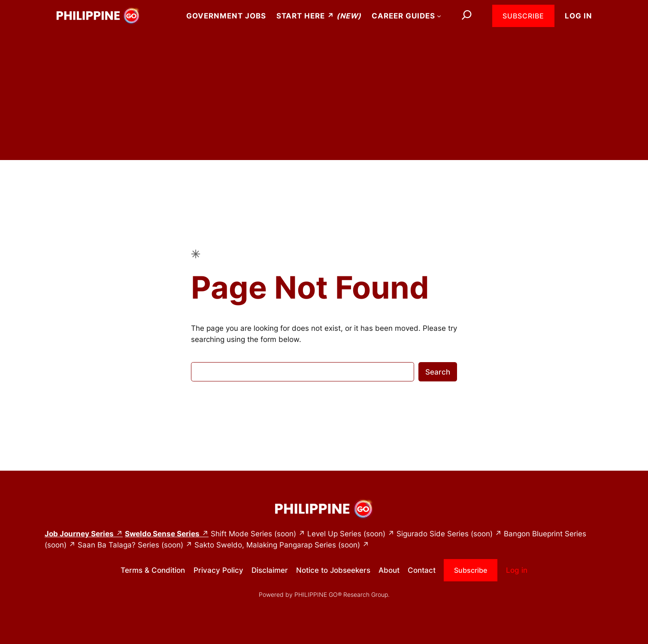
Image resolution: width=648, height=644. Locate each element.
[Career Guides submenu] (439, 16)
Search (438, 372)
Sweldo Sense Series (162, 534)
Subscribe (523, 16)
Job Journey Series (79, 534)
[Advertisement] (324, 100)
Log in (578, 16)
